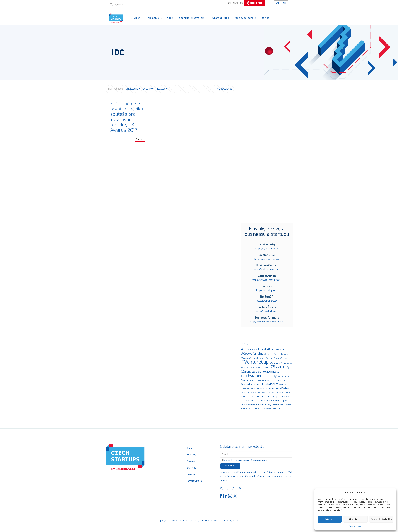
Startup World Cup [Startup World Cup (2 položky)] (257, 401)
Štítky (148, 89)
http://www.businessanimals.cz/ (267, 322)
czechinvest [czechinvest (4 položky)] (272, 372)
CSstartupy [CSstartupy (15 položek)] (280, 367)
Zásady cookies (355, 526)
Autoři (162, 89)
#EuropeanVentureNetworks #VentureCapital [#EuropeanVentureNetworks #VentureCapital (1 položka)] (260, 358)
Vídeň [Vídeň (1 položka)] (263, 409)
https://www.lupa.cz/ (267, 290)
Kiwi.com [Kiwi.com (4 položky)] (286, 388)
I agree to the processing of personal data (244, 460)
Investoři (192, 474)
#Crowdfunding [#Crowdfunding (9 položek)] (252, 354)
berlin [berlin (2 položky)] (268, 367)
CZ (278, 4)
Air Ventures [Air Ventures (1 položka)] (286, 363)
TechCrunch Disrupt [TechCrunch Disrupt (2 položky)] (281, 405)
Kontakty (192, 455)
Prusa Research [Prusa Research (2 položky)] (249, 393)
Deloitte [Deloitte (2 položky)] (245, 380)
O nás (190, 448)
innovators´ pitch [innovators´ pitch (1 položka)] (248, 389)
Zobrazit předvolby (381, 519)
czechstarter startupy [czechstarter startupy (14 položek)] (259, 376)
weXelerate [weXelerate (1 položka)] (271, 409)
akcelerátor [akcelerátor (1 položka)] (246, 367)
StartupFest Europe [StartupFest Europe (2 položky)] (280, 397)
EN (284, 4)
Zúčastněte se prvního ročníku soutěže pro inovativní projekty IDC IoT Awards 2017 (127, 117)
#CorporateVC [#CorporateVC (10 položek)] (278, 349)
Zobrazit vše (224, 89)
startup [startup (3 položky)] (266, 397)
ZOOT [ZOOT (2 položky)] (279, 409)
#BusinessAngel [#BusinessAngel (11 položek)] (254, 349)
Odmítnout (355, 519)
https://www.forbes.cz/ (267, 311)
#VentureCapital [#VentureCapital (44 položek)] (258, 362)
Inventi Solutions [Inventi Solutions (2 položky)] (264, 389)
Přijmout (330, 519)
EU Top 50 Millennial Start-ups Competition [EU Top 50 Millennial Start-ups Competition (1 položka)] (267, 380)
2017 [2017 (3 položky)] (278, 363)
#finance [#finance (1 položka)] (283, 358)
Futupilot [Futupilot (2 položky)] (255, 384)
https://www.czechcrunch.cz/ (267, 280)
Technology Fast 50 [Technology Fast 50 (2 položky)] (251, 409)
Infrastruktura (194, 481)
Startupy (192, 468)
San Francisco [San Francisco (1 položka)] (263, 393)
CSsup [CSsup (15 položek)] (246, 371)
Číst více (140, 139)
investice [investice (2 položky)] (276, 389)
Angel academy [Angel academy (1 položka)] (258, 367)
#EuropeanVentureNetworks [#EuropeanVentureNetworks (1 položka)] (276, 354)
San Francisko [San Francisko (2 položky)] (276, 393)
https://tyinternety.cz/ (267, 249)
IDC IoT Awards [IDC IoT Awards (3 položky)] (278, 384)
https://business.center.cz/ (267, 270)
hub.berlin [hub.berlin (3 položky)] (265, 384)
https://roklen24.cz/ (267, 301)
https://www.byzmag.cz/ (267, 259)
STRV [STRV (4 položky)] (252, 405)
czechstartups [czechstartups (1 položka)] (283, 376)
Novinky (191, 461)
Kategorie (133, 89)
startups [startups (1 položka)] (244, 401)
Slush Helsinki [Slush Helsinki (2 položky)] (255, 397)
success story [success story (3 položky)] (264, 405)
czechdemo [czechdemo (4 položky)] (258, 372)
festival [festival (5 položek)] (246, 384)
